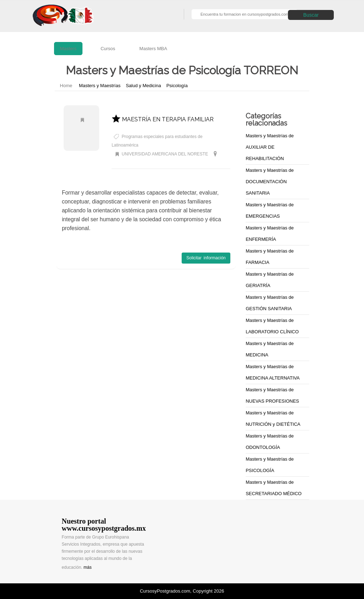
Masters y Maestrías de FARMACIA (270, 257)
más (88, 567)
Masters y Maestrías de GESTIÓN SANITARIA (270, 303)
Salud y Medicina (143, 86)
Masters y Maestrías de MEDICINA (270, 349)
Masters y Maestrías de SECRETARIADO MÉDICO (274, 488)
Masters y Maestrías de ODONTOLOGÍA (270, 442)
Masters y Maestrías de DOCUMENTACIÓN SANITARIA (270, 182)
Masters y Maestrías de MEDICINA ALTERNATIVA (273, 372)
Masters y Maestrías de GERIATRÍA (270, 280)
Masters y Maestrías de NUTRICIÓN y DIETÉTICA (273, 418)
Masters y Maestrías (100, 86)
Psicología (177, 86)
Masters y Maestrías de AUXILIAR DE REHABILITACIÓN (270, 147)
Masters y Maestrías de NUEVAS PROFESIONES (272, 395)
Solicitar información (206, 258)
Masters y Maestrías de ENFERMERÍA (270, 234)
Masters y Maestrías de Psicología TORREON (155, 164)
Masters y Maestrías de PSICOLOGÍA (270, 465)
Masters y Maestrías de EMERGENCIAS (270, 210)
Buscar (311, 15)
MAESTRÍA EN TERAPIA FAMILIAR (163, 119)
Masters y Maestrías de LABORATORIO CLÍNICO (272, 326)
